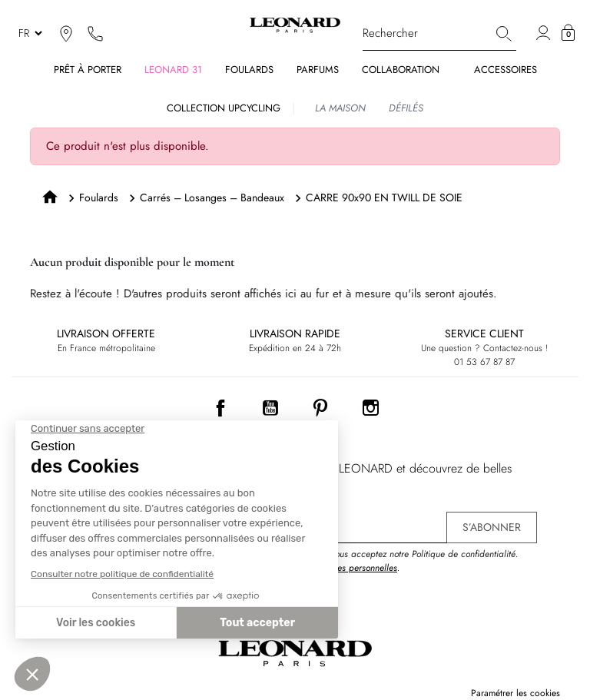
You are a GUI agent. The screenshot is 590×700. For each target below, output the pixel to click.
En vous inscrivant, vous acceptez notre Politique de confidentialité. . (387, 561)
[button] (568, 33)
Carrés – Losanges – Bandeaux (212, 197)
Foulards (99, 197)
